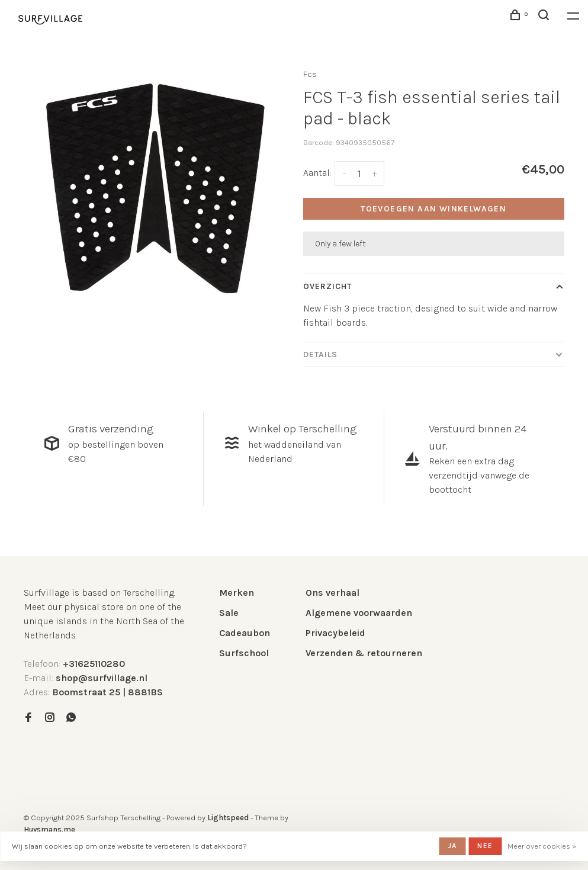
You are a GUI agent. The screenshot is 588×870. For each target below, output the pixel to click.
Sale (229, 613)
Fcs (310, 74)
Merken (237, 593)
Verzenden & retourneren (364, 653)
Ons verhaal (332, 593)
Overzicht (328, 286)
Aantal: (317, 173)
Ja (452, 846)
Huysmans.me (49, 829)
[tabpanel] (155, 188)
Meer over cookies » (542, 846)
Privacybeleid (335, 633)
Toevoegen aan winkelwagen (433, 209)
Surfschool (244, 653)
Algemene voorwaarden (359, 613)
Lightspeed (228, 818)
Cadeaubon (245, 633)
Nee (485, 846)
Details (321, 354)
